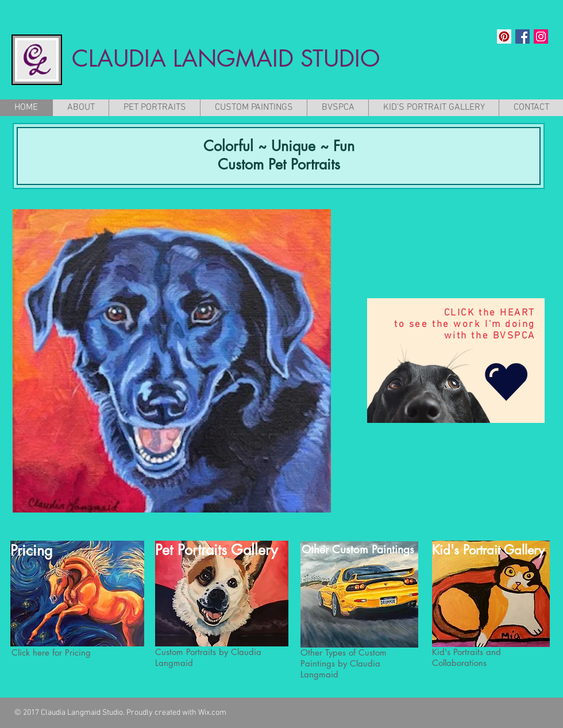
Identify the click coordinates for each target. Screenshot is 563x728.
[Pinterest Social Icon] (504, 36)
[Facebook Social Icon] (522, 36)
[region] (456, 361)
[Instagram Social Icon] (541, 36)
